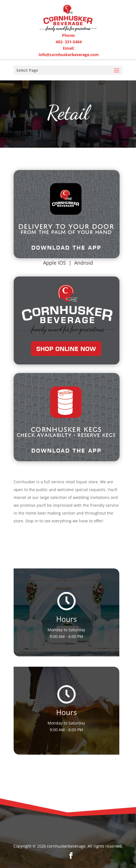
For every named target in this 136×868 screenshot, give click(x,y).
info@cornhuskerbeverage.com (69, 55)
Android (84, 263)
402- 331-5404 (69, 42)
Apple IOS (55, 263)
